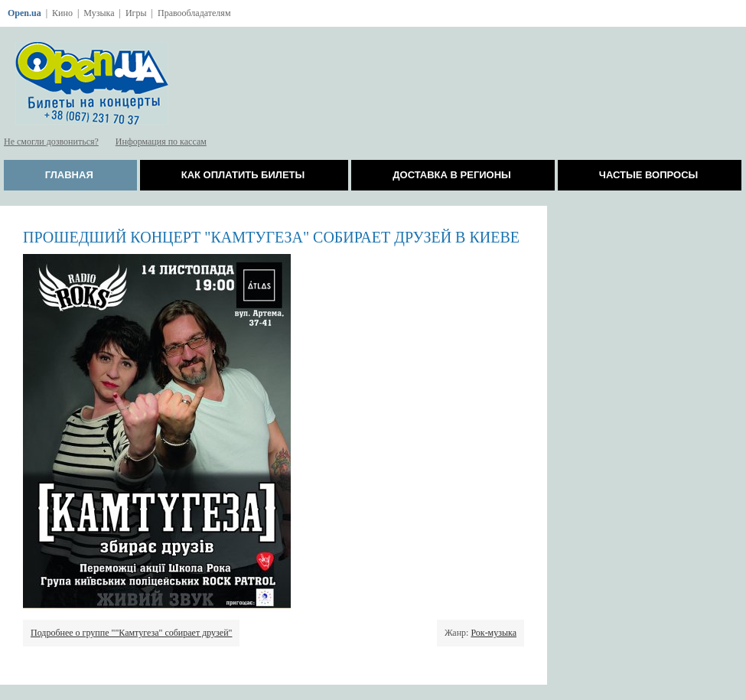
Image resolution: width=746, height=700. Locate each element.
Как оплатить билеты (243, 175)
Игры (136, 13)
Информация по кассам (161, 142)
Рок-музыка (494, 633)
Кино (62, 13)
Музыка (99, 13)
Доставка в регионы (452, 175)
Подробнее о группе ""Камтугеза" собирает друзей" (131, 633)
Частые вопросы (648, 175)
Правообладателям (194, 13)
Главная (69, 175)
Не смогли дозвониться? (51, 142)
